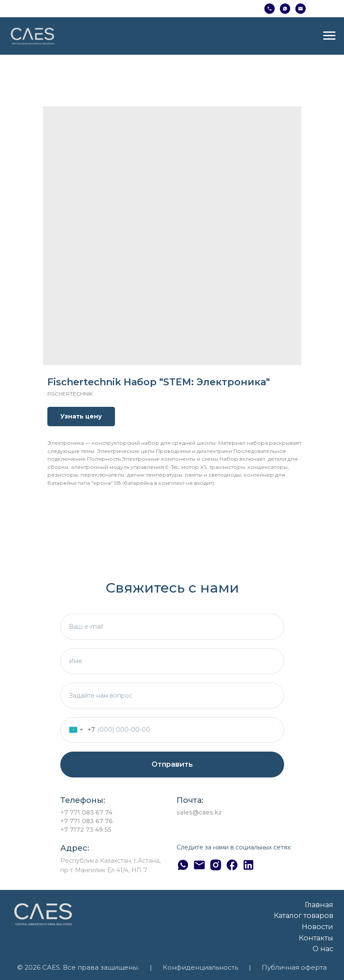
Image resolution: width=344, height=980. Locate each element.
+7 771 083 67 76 (87, 821)
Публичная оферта (294, 968)
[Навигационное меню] (329, 36)
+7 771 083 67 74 (86, 812)
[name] (172, 661)
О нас (323, 949)
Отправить (172, 764)
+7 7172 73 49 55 (86, 830)
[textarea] (172, 696)
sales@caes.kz (199, 812)
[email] (172, 627)
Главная (319, 905)
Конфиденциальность (200, 968)
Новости (318, 927)
